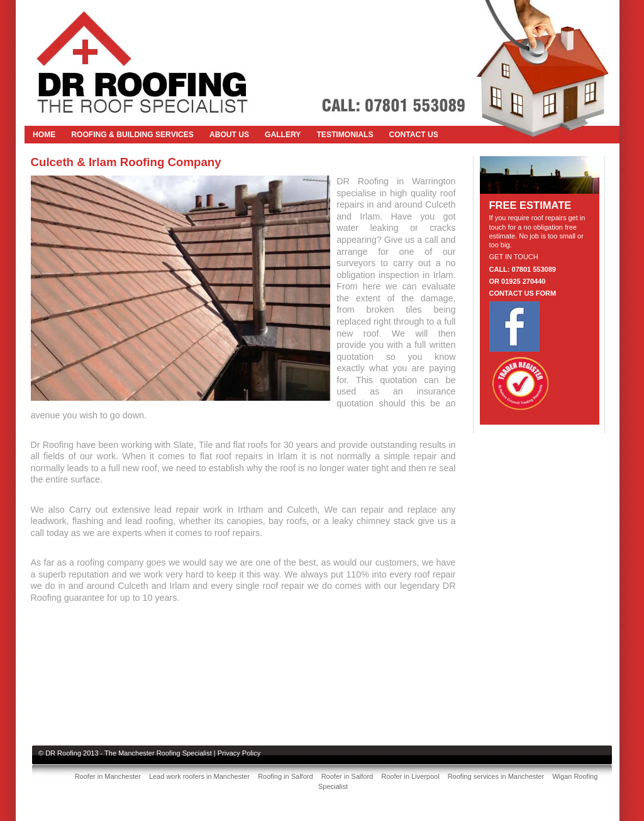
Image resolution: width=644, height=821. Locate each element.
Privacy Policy (239, 753)
